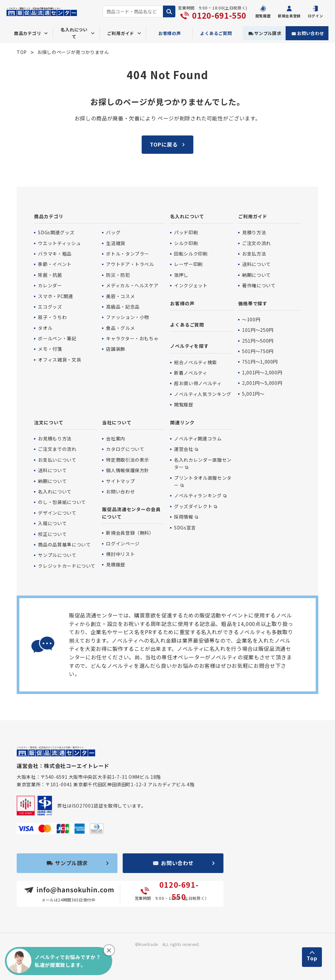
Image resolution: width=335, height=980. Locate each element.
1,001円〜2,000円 (262, 372)
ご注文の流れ (256, 243)
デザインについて (57, 513)
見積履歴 (116, 564)
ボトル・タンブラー (128, 254)
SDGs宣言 (185, 527)
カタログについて (125, 449)
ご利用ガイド (253, 216)
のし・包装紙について (62, 502)
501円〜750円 (258, 351)
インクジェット (191, 285)
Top (312, 958)
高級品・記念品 (123, 307)
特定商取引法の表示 (128, 460)
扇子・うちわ (52, 317)
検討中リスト (120, 554)
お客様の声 (170, 33)
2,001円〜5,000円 (262, 383)
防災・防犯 (118, 275)
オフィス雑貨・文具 (60, 360)
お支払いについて (57, 460)
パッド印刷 (186, 232)
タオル (45, 328)
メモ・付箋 (50, 349)
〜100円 (251, 319)
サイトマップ (120, 481)
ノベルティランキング (198, 495)
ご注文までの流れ (57, 449)
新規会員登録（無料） (130, 533)
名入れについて (187, 216)
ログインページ (123, 543)
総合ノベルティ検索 (195, 362)
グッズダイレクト (193, 506)
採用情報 (184, 517)
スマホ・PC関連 (55, 296)
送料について (256, 264)
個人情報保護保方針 (128, 470)
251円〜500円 (258, 341)
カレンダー (50, 285)
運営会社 (184, 449)
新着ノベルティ (191, 373)
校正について (52, 534)
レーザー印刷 (188, 264)
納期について (256, 275)
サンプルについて (57, 555)
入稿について (52, 523)
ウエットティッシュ (59, 243)
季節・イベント (55, 264)
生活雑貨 (116, 243)
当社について (117, 422)
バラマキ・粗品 (55, 254)
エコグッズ (50, 307)
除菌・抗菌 (50, 275)
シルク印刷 (186, 243)
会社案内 (116, 438)
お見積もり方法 (55, 438)
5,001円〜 (253, 394)
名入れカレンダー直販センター (203, 463)
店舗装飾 (116, 349)
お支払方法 (254, 254)
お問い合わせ (311, 33)
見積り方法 (254, 232)
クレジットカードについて (67, 566)
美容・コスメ (120, 296)
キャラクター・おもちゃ (132, 338)
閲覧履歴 (184, 404)
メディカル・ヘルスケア (132, 285)
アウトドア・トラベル (130, 264)
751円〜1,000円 (260, 362)
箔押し (181, 275)
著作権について (259, 285)
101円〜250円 (258, 330)
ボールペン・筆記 (57, 338)
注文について (49, 422)
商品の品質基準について (64, 544)
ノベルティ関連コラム (198, 438)
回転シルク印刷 (191, 254)
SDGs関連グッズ (56, 232)
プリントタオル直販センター (203, 481)
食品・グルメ (120, 328)
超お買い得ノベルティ (198, 383)
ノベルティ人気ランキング (203, 394)
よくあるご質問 (216, 33)
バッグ (113, 232)
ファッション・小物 (128, 317)
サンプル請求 (268, 33)
